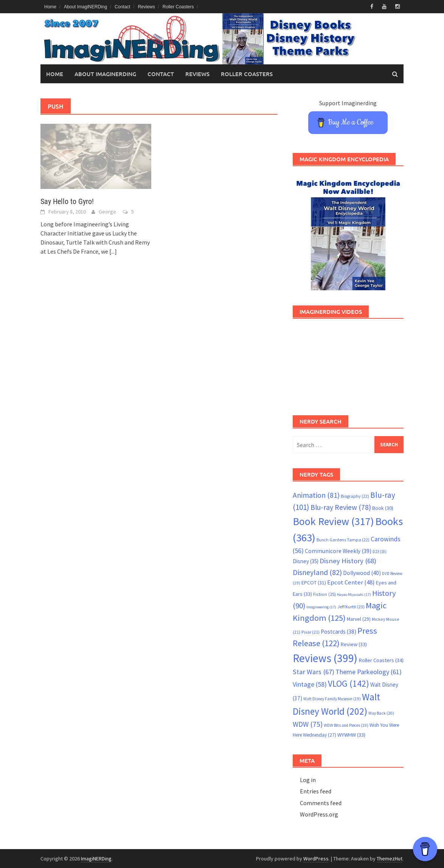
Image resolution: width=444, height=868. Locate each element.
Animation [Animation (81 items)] (316, 495)
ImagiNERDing (96, 859)
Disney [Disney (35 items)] (306, 561)
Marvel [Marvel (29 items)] (359, 619)
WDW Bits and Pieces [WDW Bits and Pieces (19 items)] (346, 725)
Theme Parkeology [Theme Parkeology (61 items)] (369, 672)
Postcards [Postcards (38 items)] (338, 632)
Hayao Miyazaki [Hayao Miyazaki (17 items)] (354, 595)
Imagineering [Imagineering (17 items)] (321, 607)
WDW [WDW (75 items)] (308, 724)
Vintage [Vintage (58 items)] (310, 684)
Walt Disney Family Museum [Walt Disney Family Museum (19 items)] (332, 699)
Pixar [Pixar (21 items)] (310, 632)
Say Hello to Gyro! (67, 201)
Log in (308, 780)
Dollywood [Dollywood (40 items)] (362, 573)
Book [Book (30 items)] (383, 508)
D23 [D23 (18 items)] (380, 552)
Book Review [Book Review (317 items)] (333, 521)
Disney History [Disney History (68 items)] (348, 561)
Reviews (146, 7)
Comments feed (321, 803)
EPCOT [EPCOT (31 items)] (314, 583)
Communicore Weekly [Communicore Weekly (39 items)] (338, 551)
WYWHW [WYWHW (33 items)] (351, 735)
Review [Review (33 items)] (354, 644)
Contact (122, 7)
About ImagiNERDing (85, 7)
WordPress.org (319, 814)
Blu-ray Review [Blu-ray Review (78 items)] (341, 507)
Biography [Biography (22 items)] (355, 496)
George (107, 212)
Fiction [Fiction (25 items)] (324, 594)
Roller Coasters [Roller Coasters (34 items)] (381, 660)
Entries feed (316, 791)
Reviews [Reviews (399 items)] (325, 658)
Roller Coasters (178, 7)
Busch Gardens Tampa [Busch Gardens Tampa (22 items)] (343, 540)
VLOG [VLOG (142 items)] (349, 683)
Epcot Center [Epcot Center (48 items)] (351, 582)
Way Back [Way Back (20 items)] (381, 713)
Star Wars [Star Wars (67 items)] (314, 672)
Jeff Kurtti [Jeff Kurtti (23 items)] (351, 607)
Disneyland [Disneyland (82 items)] (317, 572)
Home (50, 7)
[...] (113, 251)
